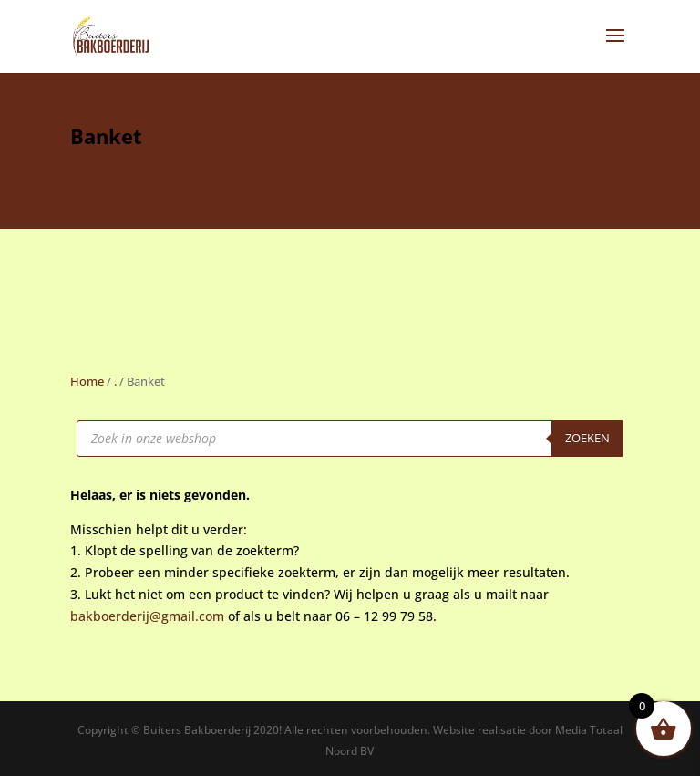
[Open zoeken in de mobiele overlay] (350, 439)
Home (87, 381)
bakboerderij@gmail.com (147, 616)
